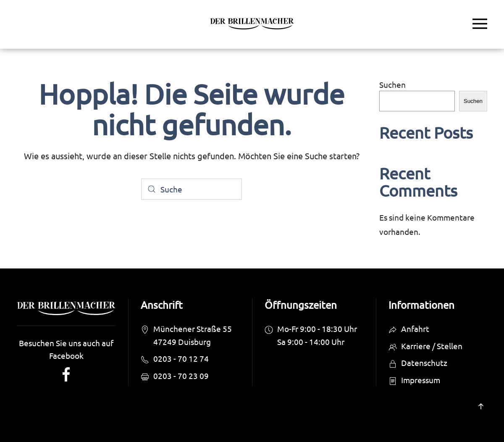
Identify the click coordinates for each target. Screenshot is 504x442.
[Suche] (192, 189)
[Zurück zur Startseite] (252, 24)
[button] (480, 24)
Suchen (392, 84)
